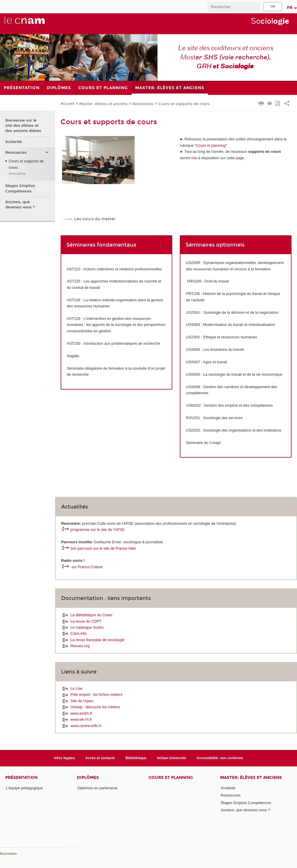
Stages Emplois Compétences (20, 188)
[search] (233, 7)
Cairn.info (74, 633)
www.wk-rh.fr (77, 719)
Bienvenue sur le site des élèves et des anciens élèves (23, 126)
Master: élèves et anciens (103, 104)
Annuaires (17, 174)
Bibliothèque (136, 758)
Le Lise (72, 688)
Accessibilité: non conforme (220, 758)
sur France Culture (87, 567)
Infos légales (65, 758)
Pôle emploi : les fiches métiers (92, 694)
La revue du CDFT (81, 621)
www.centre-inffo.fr (81, 726)
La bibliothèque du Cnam (87, 615)
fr (290, 8)
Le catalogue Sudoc (83, 627)
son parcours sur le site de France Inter (103, 548)
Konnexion (8, 854)
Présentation (21, 778)
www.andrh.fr (77, 713)
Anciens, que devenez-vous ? (20, 205)
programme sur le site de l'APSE (98, 530)
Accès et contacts (100, 758)
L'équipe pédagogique (24, 788)
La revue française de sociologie (93, 640)
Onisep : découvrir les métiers (91, 707)
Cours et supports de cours (184, 104)
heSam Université (172, 758)
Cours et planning (211, 145)
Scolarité (13, 142)
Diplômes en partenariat (97, 788)
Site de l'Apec (77, 701)
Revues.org (75, 646)
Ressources (143, 104)
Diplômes (88, 778)
